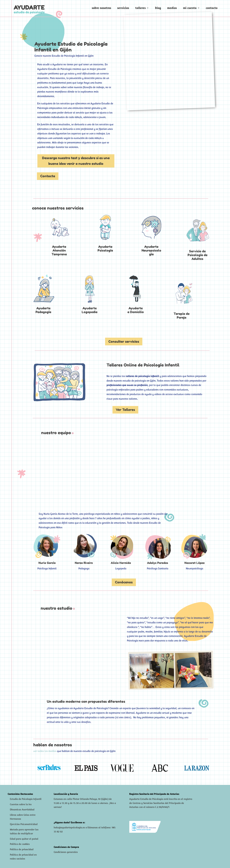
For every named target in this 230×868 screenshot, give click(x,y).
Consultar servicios (124, 342)
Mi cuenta (190, 8)
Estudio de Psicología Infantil (26, 798)
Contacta (48, 176)
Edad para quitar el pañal (24, 838)
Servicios (123, 8)
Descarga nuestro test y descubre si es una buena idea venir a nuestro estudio (76, 161)
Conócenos (124, 582)
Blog (158, 8)
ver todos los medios (45, 750)
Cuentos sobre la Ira (21, 804)
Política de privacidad (22, 849)
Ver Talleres (125, 410)
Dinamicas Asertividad (22, 809)
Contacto (212, 8)
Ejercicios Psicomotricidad (24, 823)
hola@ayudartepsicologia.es (69, 827)
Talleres (140, 8)
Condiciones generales (66, 851)
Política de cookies (20, 843)
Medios (172, 8)
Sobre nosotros (101, 8)
